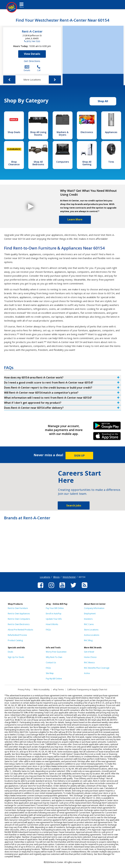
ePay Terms (58, 690)
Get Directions (32, 61)
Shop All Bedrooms (38, 163)
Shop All (103, 101)
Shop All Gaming (87, 163)
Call (39, 68)
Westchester (69, 577)
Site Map (50, 673)
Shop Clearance (14, 163)
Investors (88, 619)
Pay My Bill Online (54, 679)
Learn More (75, 219)
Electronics (87, 132)
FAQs (48, 630)
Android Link (107, 427)
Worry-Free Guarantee (56, 652)
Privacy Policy (24, 690)
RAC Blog (88, 640)
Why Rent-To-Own (54, 657)
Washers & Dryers (62, 133)
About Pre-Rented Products (20, 630)
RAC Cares (89, 624)
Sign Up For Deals (16, 657)
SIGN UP (79, 456)
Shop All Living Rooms (38, 133)
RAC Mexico (89, 663)
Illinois (56, 577)
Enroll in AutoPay (54, 614)
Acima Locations (92, 635)
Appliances (111, 132)
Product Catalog (15, 640)
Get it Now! (89, 652)
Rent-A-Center (32, 31)
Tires (111, 162)
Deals (10, 652)
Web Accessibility (42, 690)
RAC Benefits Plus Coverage (97, 668)
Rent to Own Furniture (18, 608)
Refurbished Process (17, 635)
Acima (87, 673)
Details (27, 68)
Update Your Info (54, 619)
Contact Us (51, 663)
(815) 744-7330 (33, 41)
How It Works (52, 624)
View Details (32, 54)
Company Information (94, 608)
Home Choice (90, 657)
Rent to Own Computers (19, 619)
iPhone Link (107, 437)
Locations (45, 577)
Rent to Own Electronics (19, 624)
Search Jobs (74, 505)
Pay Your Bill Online (55, 608)
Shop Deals (14, 132)
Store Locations (91, 630)
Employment (90, 614)
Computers (63, 162)
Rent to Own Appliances (19, 614)
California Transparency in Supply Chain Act (87, 690)
